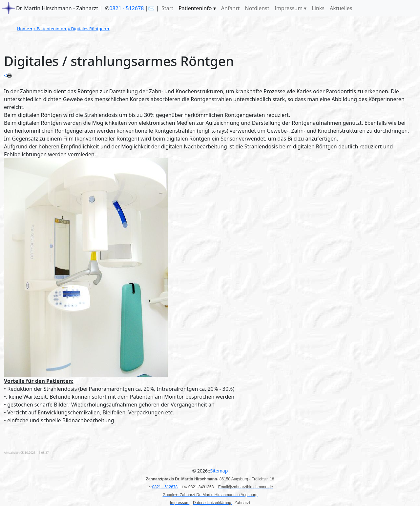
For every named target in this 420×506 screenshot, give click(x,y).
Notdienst (257, 8)
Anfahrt (231, 8)
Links (318, 8)
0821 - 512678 (126, 8)
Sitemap (219, 471)
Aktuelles (341, 8)
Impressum (288, 8)
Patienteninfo (195, 8)
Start (167, 8)
